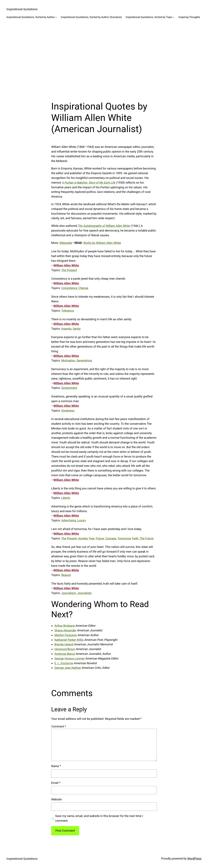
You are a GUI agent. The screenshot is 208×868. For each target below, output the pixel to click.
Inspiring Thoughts (189, 17)
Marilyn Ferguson (66, 635)
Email (56, 783)
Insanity (66, 329)
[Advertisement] (104, 58)
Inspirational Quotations (22, 9)
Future (100, 538)
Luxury (82, 520)
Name (56, 766)
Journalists (84, 593)
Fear (92, 538)
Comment (59, 726)
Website (56, 799)
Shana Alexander (65, 630)
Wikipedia (66, 243)
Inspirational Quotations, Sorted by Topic (149, 17)
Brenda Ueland (64, 644)
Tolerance (68, 311)
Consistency (69, 288)
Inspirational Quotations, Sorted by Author (31, 17)
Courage (111, 538)
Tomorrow (124, 538)
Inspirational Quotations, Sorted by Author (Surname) (91, 17)
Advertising (69, 520)
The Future (147, 538)
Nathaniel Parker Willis (69, 640)
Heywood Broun (65, 649)
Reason (66, 575)
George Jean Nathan (68, 668)
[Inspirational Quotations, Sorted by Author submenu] (56, 17)
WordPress (194, 858)
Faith (135, 538)
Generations (84, 360)
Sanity (77, 329)
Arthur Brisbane (65, 626)
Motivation (68, 360)
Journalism (69, 593)
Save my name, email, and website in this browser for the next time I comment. (99, 818)
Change (83, 288)
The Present (69, 270)
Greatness (68, 411)
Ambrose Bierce (65, 654)
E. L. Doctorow (64, 663)
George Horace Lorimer (70, 658)
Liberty (66, 498)
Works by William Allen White (102, 243)
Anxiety (83, 538)
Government (69, 388)
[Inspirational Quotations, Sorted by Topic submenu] (174, 17)
